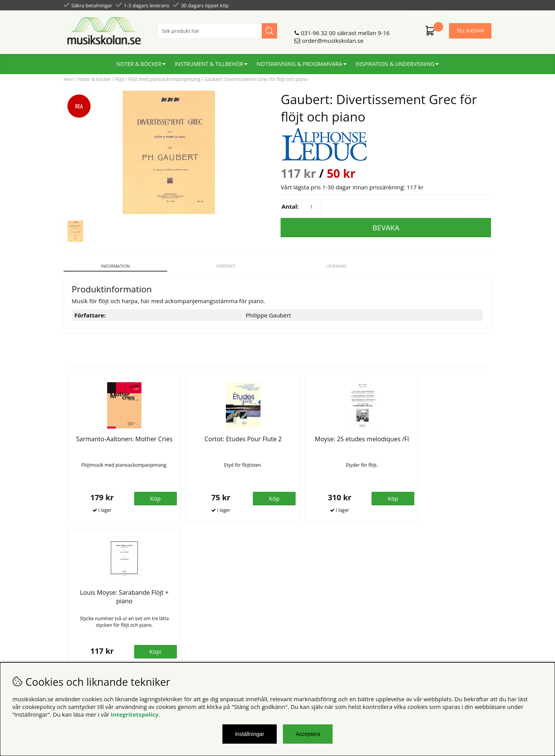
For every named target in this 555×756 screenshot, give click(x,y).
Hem (69, 79)
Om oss (182, 598)
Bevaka (386, 228)
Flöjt (119, 79)
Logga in (480, 5)
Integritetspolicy (135, 714)
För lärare (185, 621)
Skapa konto (451, 5)
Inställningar (250, 734)
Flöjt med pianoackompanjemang (164, 79)
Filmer (424, 5)
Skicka (477, 632)
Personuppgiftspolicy (92, 606)
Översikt (223, 266)
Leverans (332, 266)
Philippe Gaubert (268, 311)
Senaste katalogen (197, 606)
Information (114, 266)
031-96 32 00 (318, 30)
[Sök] (217, 28)
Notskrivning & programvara (299, 61)
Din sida (74, 614)
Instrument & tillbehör (209, 61)
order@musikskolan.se (333, 37)
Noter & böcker (139, 61)
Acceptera (308, 734)
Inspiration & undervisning (395, 61)
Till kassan (470, 28)
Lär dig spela (397, 5)
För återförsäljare (196, 614)
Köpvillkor (77, 598)
